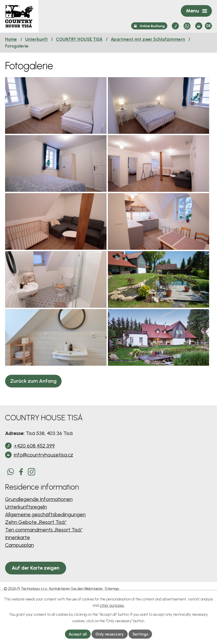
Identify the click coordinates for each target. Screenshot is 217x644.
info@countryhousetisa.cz (44, 483)
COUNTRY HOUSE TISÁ (79, 39)
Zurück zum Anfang (33, 409)
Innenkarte (18, 566)
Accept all (78, 634)
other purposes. (112, 605)
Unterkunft (36, 39)
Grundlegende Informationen (39, 527)
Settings (140, 634)
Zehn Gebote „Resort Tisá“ (36, 550)
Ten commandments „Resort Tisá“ (44, 558)
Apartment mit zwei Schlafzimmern (148, 39)
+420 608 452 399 (34, 474)
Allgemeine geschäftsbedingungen (45, 543)
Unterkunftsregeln (26, 535)
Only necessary (110, 634)
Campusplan (19, 573)
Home (11, 39)
